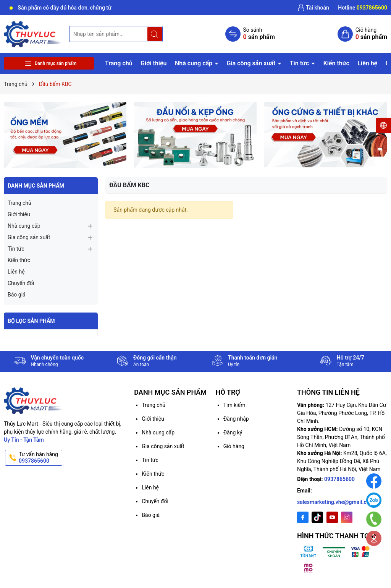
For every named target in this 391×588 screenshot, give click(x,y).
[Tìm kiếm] (155, 34)
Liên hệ (367, 63)
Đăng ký (233, 432)
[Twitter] (317, 517)
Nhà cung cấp (194, 63)
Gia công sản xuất (252, 63)
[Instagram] (347, 517)
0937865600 (339, 479)
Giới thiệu (153, 63)
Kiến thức (336, 63)
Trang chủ (119, 63)
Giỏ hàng (234, 446)
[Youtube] (332, 517)
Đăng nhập (236, 419)
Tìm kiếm (234, 405)
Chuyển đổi (21, 283)
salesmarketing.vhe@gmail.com (336, 502)
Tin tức (300, 63)
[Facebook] (303, 517)
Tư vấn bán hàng (40, 458)
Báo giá (17, 295)
